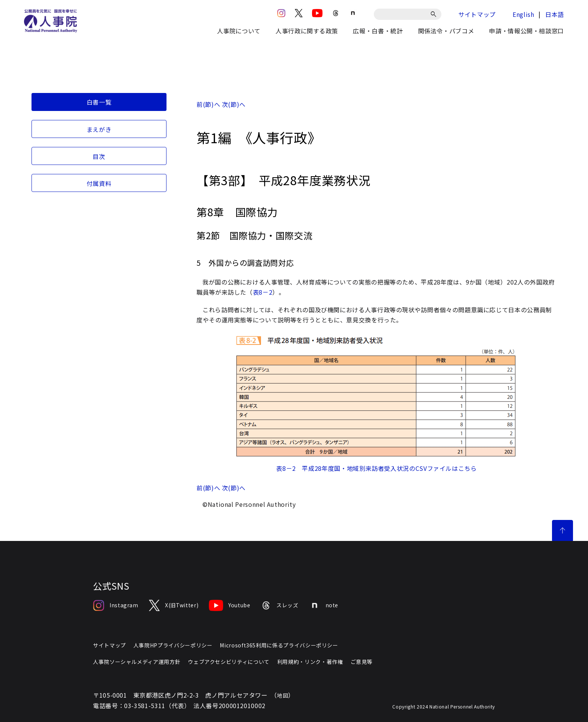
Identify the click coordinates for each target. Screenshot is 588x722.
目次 (99, 156)
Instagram (116, 605)
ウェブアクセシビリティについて (229, 662)
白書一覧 (99, 102)
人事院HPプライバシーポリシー (173, 645)
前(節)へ (208, 104)
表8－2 (263, 292)
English (523, 14)
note (324, 605)
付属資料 (99, 183)
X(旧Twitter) (174, 605)
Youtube (229, 605)
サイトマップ (477, 14)
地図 (283, 695)
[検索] (435, 14)
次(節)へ (234, 104)
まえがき (99, 129)
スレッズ (280, 605)
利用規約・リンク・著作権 (310, 662)
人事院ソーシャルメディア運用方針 (137, 662)
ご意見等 (362, 662)
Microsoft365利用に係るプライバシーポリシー (279, 645)
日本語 (555, 14)
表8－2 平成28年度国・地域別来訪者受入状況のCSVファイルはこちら (376, 468)
